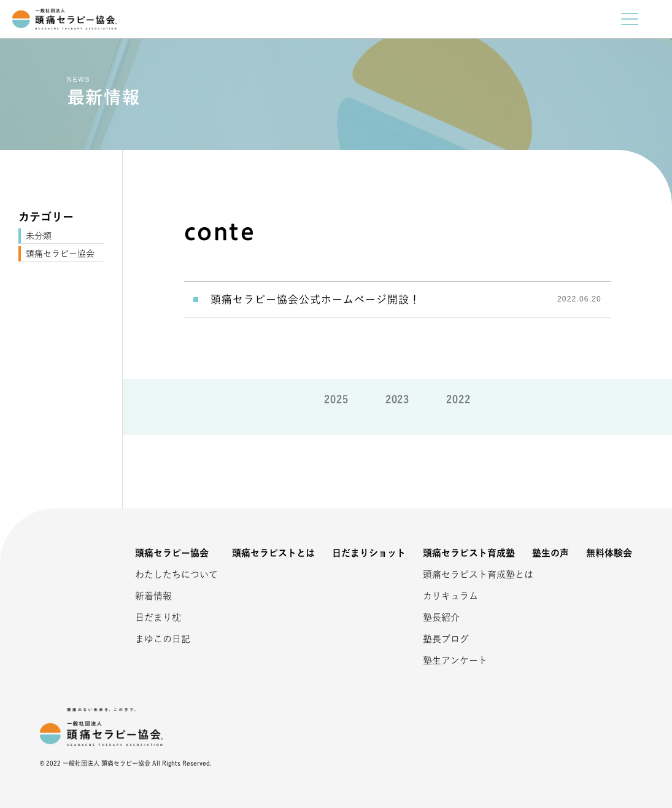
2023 (398, 399)
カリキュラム (450, 596)
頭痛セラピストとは (273, 553)
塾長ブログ (446, 639)
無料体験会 (609, 553)
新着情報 (153, 596)
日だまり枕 (158, 617)
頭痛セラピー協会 (60, 254)
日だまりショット (369, 553)
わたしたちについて (175, 574)
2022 (458, 399)
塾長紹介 (441, 617)
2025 (336, 399)
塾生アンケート (455, 660)
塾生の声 (550, 553)
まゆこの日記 (163, 639)
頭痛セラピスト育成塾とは (463, 574)
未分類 (39, 236)
